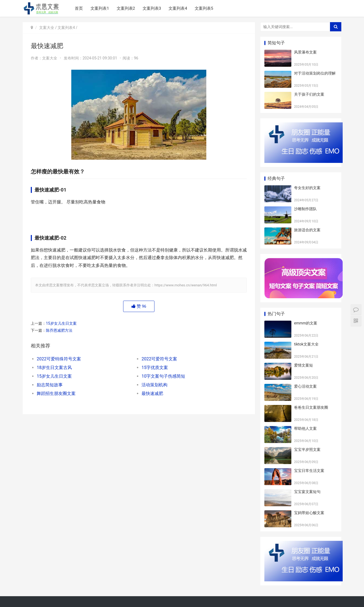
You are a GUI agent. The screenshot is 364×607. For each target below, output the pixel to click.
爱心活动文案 (305, 386)
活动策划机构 (154, 385)
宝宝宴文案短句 (307, 492)
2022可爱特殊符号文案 (59, 359)
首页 (79, 8)
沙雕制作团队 (305, 209)
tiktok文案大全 (306, 344)
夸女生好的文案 (307, 188)
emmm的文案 (306, 323)
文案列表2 (126, 8)
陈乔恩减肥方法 (59, 330)
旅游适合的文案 (307, 230)
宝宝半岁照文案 (307, 450)
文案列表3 (152, 8)
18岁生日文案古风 (54, 368)
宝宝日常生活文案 (309, 471)
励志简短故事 (50, 385)
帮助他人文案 (305, 428)
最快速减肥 (152, 393)
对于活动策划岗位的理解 (315, 73)
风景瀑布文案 (305, 52)
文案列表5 (204, 8)
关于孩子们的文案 (309, 94)
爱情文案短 (304, 365)
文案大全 (47, 28)
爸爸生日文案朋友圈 (311, 407)
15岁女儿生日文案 (61, 323)
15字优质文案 (155, 368)
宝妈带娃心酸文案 (309, 513)
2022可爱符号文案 (159, 359)
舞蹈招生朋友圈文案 (56, 393)
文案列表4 (178, 8)
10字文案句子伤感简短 (163, 376)
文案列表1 (100, 8)
